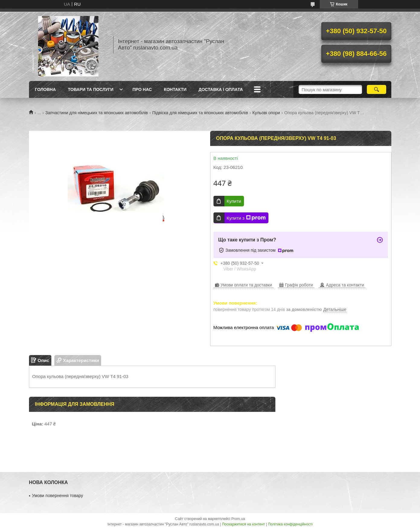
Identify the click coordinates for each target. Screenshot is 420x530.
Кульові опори (266, 113)
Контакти (175, 89)
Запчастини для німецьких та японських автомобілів (97, 113)
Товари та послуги (91, 89)
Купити (234, 201)
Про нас (142, 89)
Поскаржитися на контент (243, 524)
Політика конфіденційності (290, 524)
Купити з (246, 218)
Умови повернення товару (58, 496)
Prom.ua (238, 519)
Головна (45, 89)
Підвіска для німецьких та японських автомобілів (200, 113)
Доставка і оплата (221, 89)
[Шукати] (377, 89)
